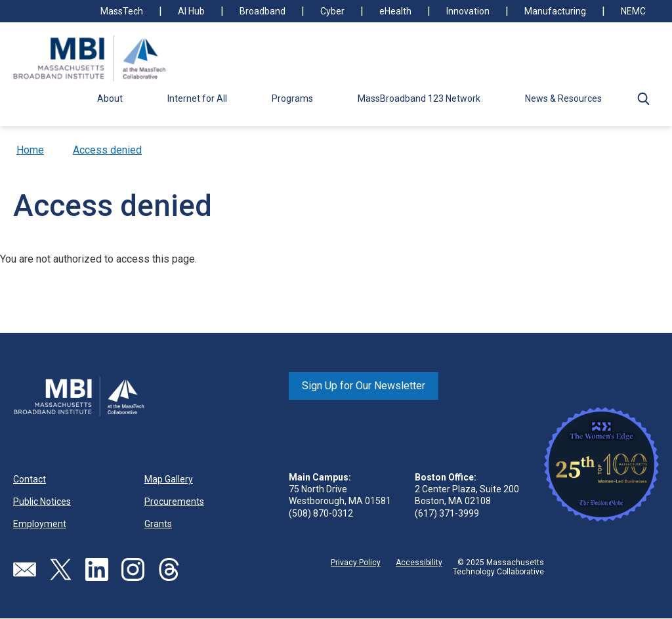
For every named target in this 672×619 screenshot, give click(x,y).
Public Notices (42, 502)
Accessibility (419, 563)
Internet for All (197, 98)
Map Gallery (169, 479)
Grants (158, 524)
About (110, 98)
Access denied (107, 150)
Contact (30, 479)
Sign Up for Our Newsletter (364, 386)
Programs (292, 98)
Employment (40, 524)
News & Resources (563, 98)
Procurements (174, 502)
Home (30, 150)
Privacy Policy (356, 563)
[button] (643, 98)
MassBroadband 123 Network (419, 98)
